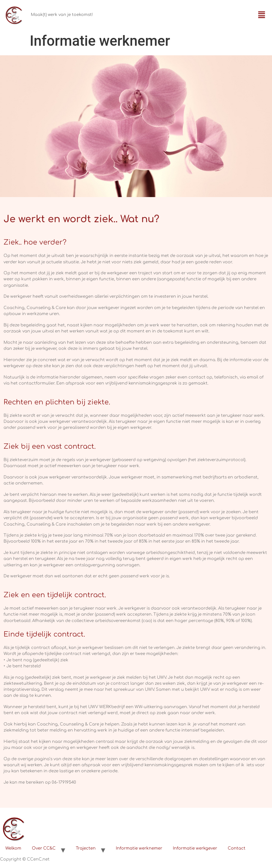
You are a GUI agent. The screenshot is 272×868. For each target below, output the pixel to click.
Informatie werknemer (139, 848)
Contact (237, 848)
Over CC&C (44, 848)
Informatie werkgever (195, 848)
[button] (262, 15)
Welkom (13, 848)
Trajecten (86, 848)
